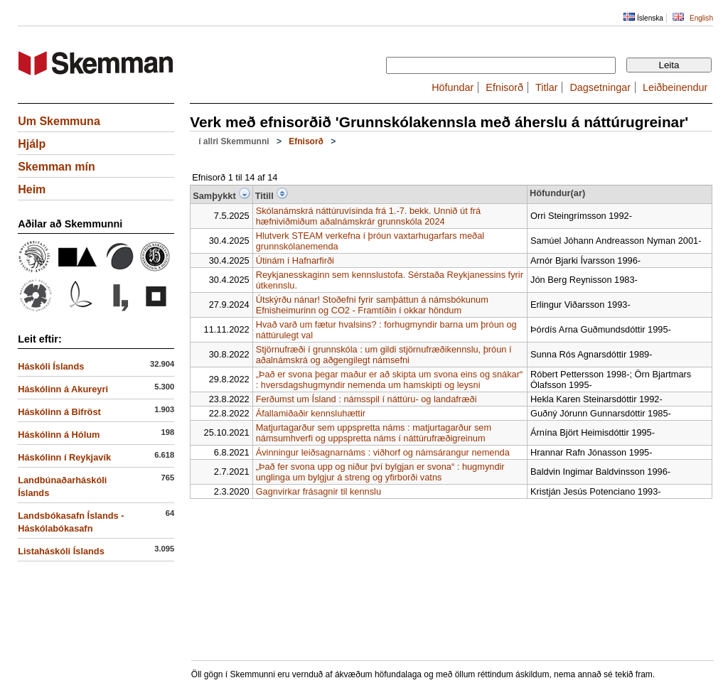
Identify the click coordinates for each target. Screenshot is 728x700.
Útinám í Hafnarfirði (295, 260)
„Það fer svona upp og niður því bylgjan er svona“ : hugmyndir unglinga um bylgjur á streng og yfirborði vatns (380, 472)
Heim (32, 189)
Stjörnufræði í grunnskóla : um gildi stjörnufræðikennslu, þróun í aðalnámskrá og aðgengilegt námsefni (384, 355)
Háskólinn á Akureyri (63, 389)
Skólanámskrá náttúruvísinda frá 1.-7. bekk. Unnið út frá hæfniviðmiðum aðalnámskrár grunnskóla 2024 (369, 216)
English (701, 18)
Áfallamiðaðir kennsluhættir (311, 413)
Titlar (546, 87)
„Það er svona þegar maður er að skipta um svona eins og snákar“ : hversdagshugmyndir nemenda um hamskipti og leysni (390, 379)
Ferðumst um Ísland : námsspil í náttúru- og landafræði (366, 399)
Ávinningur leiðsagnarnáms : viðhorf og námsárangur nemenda (383, 452)
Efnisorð (504, 87)
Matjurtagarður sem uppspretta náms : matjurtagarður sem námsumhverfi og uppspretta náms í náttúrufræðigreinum (374, 433)
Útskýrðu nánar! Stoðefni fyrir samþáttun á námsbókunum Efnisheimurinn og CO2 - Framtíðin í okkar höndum (372, 305)
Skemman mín (56, 167)
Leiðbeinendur (675, 87)
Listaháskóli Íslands (61, 551)
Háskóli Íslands (51, 366)
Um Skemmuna (59, 121)
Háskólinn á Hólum (59, 435)
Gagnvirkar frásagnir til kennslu (318, 491)
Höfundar (453, 87)
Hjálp (32, 144)
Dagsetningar (600, 87)
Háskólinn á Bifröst (59, 412)
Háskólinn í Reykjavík (64, 457)
